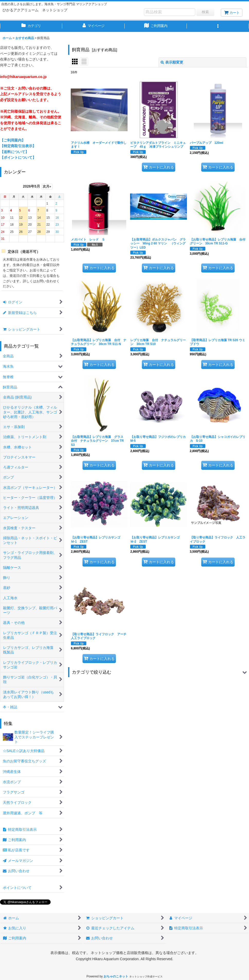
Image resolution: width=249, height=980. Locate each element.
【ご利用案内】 (13, 140)
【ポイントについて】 (18, 157)
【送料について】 (14, 152)
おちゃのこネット (116, 976)
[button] (218, 26)
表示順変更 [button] (172, 62)
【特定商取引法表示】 (18, 146)
